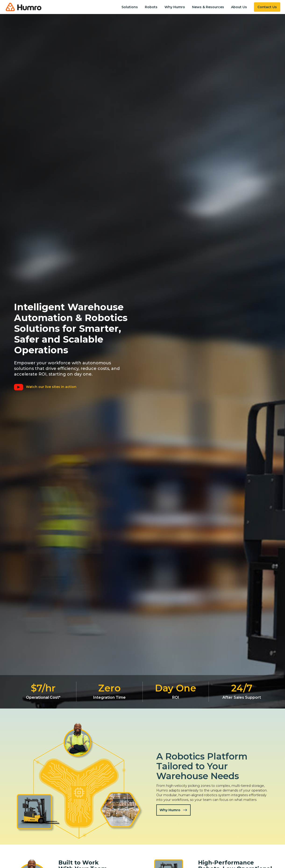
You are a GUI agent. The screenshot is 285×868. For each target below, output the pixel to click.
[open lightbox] (47, 387)
